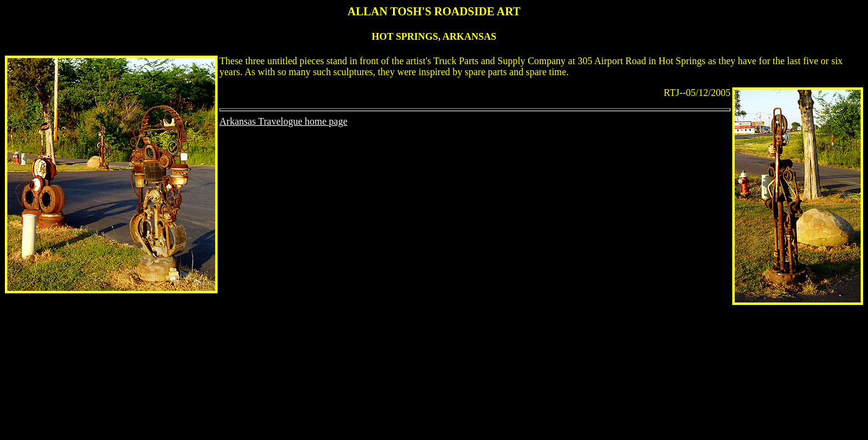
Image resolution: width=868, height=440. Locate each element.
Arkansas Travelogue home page (283, 121)
